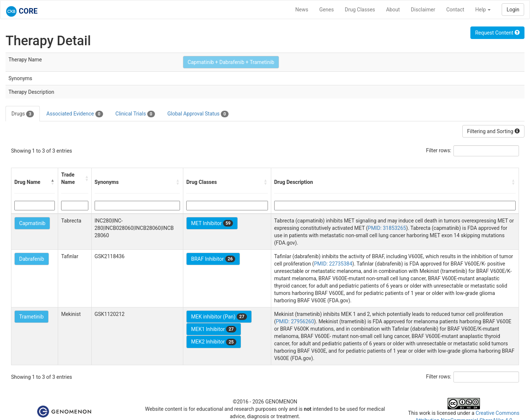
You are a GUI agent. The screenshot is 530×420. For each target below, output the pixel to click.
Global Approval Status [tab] (198, 114)
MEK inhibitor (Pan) (219, 317)
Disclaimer (423, 10)
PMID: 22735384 (333, 264)
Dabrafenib (32, 259)
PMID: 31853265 (387, 228)
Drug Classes (360, 10)
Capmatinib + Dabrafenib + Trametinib (231, 62)
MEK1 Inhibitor (214, 329)
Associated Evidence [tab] (75, 114)
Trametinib (31, 317)
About (393, 10)
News (302, 10)
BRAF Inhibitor (213, 259)
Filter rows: (439, 150)
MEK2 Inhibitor (214, 342)
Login (513, 10)
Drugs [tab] (23, 114)
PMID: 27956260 (295, 321)
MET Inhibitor (212, 223)
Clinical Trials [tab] (135, 114)
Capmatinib (32, 223)
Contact (455, 10)
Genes (327, 10)
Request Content (497, 33)
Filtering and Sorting (493, 131)
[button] (53, 182)
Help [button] (483, 10)
